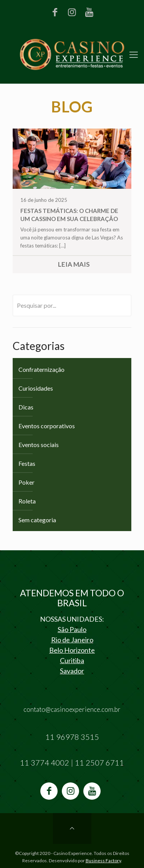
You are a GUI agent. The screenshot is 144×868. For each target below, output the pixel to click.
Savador (72, 671)
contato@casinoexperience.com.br (72, 709)
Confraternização (41, 369)
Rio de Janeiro (72, 640)
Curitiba (72, 660)
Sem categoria (37, 520)
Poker (26, 482)
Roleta (27, 501)
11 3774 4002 (45, 762)
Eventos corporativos (47, 426)
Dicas (26, 407)
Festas (27, 463)
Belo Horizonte (72, 650)
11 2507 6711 (99, 762)
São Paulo (72, 629)
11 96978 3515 (72, 737)
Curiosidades (36, 388)
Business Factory (103, 861)
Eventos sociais (39, 445)
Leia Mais (74, 264)
